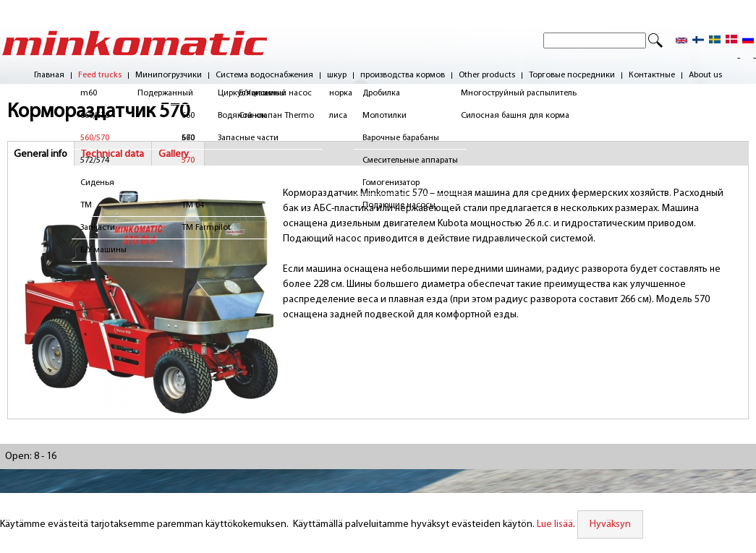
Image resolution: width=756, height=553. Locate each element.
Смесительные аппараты (410, 160)
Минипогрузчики (169, 76)
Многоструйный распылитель (519, 93)
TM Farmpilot (212, 228)
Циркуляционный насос (265, 93)
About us (705, 76)
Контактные (652, 76)
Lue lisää (555, 524)
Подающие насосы (399, 205)
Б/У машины (103, 250)
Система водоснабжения (264, 76)
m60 (89, 93)
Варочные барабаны (401, 138)
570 (194, 160)
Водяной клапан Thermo (266, 116)
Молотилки (385, 116)
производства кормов (403, 76)
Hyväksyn (610, 524)
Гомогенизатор (391, 183)
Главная (49, 76)
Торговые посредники (572, 76)
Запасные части (248, 138)
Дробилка (381, 93)
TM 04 (199, 205)
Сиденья (97, 183)
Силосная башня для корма (515, 116)
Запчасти (98, 228)
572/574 (95, 160)
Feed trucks (100, 76)
